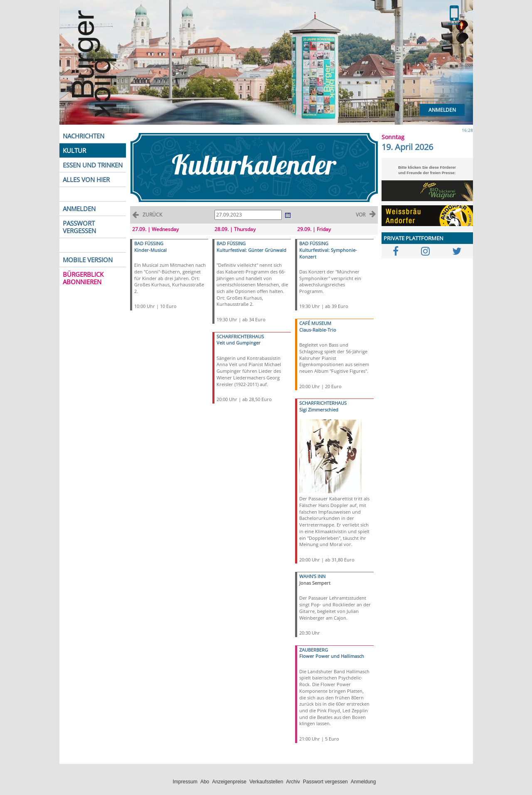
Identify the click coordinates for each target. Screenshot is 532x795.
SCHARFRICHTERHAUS (240, 336)
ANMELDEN (79, 209)
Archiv (293, 782)
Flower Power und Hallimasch (332, 656)
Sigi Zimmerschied (319, 410)
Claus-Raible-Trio (318, 330)
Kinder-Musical (150, 250)
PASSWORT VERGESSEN (79, 227)
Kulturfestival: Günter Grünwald (251, 250)
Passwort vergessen (325, 782)
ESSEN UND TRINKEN (93, 165)
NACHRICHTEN (84, 136)
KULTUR (74, 150)
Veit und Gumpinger (239, 343)
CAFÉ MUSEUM (315, 323)
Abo (205, 782)
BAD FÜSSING (149, 243)
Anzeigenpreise (229, 782)
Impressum (185, 782)
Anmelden (442, 110)
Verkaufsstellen (266, 782)
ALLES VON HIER (86, 180)
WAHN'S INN (312, 576)
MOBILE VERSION (88, 260)
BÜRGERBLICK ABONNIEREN (83, 278)
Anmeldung (363, 782)
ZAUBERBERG (314, 650)
